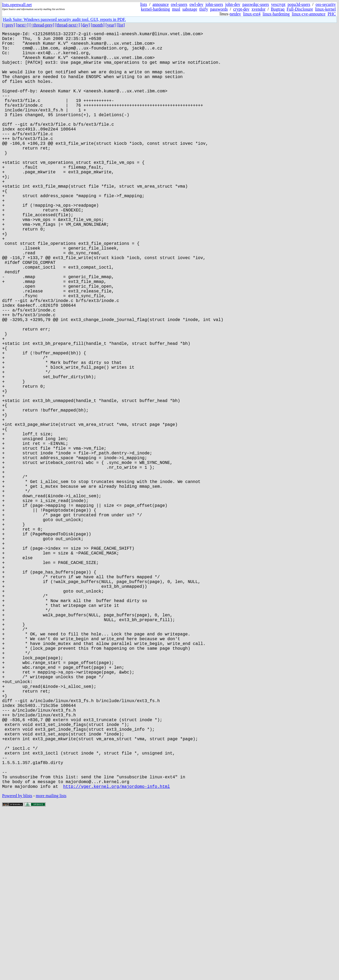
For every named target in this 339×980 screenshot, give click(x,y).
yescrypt (278, 4)
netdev (235, 14)
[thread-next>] (68, 25)
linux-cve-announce (309, 14)
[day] (85, 25)
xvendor (258, 9)
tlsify (204, 9)
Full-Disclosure (300, 9)
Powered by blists (17, 964)
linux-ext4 (252, 14)
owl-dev (196, 4)
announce (161, 4)
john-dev (233, 4)
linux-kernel (325, 9)
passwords (219, 9)
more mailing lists (51, 964)
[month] (98, 25)
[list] (121, 25)
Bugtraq (278, 9)
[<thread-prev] (42, 25)
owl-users (179, 4)
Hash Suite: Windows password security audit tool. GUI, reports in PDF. (64, 19)
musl (176, 9)
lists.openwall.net (17, 5)
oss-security (326, 4)
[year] (111, 25)
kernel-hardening (155, 9)
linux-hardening (276, 14)
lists (144, 4)
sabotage (190, 9)
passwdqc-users (256, 4)
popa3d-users (299, 4)
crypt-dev (241, 9)
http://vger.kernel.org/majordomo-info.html (116, 955)
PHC (332, 14)
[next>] (22, 25)
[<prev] (8, 25)
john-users (214, 4)
